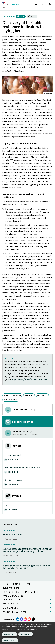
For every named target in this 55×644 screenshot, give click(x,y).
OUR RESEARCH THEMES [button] (17, 584)
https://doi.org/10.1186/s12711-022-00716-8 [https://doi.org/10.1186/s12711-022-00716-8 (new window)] (29, 380)
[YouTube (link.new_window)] (29, 619)
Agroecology (9, 16)
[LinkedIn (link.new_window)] (18, 619)
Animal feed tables (12, 535)
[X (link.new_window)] (33, 619)
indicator (29, 395)
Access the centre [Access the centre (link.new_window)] (14, 460)
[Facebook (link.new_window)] (22, 619)
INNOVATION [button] (11, 588)
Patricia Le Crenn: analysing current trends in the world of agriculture (27, 567)
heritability (42, 395)
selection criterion (12, 395)
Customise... (10, 640)
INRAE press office (24, 410)
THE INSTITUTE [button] (11, 600)
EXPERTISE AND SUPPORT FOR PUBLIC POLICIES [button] (21, 594)
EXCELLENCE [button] (10, 604)
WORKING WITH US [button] (14, 612)
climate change (11, 400)
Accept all (9, 634)
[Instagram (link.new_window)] (25, 619)
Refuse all (26, 634)
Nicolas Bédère (23, 432)
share (32, 16)
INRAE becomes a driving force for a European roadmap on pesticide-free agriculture (27, 550)
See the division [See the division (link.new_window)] (13, 510)
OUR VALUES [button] (10, 608)
